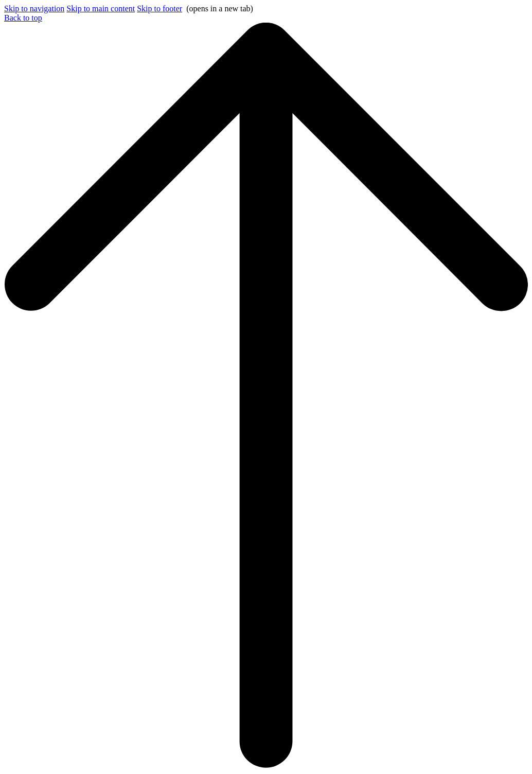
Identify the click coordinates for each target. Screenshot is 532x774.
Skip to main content (101, 8)
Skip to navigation (34, 8)
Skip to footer (159, 8)
